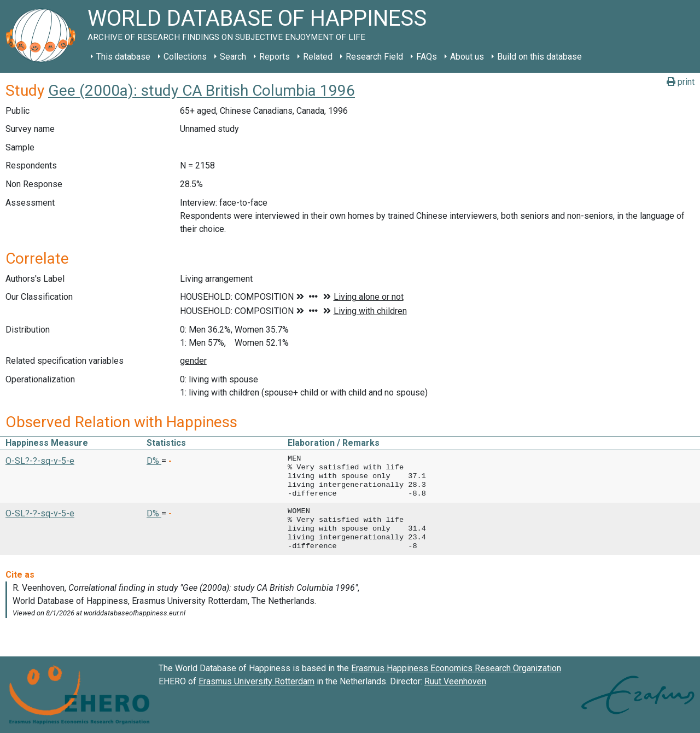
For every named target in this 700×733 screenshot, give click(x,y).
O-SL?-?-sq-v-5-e (40, 461)
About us (467, 57)
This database (123, 57)
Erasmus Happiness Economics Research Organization (456, 668)
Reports (275, 57)
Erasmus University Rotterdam (256, 681)
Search (233, 57)
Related (318, 57)
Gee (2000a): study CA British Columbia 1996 (202, 91)
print (681, 82)
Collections (185, 57)
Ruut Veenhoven (455, 681)
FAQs (427, 57)
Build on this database (539, 57)
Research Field (374, 57)
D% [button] (154, 461)
